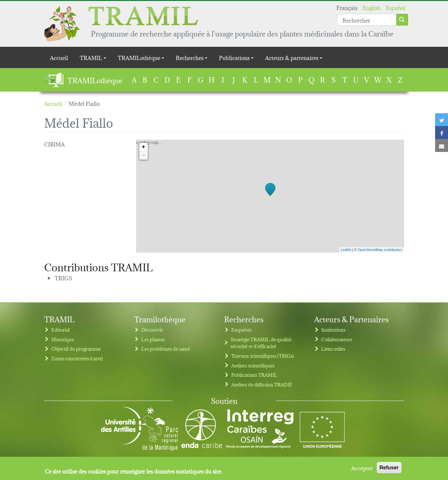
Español (396, 7)
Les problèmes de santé (166, 349)
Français (347, 7)
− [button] (144, 155)
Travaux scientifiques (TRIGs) (263, 356)
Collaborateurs (337, 339)
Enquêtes (241, 330)
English (372, 7)
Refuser (389, 469)
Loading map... (269, 196)
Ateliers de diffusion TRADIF (262, 384)
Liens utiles (333, 349)
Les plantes (153, 339)
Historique (63, 339)
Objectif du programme (76, 349)
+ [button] (144, 147)
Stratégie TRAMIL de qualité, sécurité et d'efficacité (262, 343)
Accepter (362, 469)
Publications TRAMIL (254, 375)
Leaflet (346, 250)
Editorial (60, 330)
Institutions (333, 330)
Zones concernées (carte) (77, 358)
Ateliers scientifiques (253, 365)
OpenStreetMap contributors (380, 250)
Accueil (59, 57)
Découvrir (152, 330)
